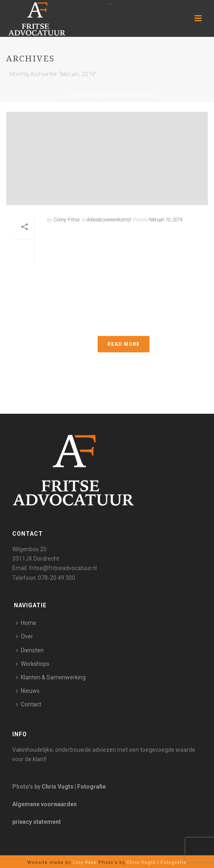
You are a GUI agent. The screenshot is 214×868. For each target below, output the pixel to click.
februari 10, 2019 (165, 220)
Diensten (30, 650)
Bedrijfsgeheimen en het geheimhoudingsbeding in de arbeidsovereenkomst (119, 246)
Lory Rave (84, 862)
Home (65, 96)
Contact (29, 704)
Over (25, 636)
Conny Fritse (67, 220)
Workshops (33, 664)
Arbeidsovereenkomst (109, 220)
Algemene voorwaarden (45, 804)
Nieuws (28, 691)
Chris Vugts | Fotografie (74, 787)
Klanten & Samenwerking (51, 677)
